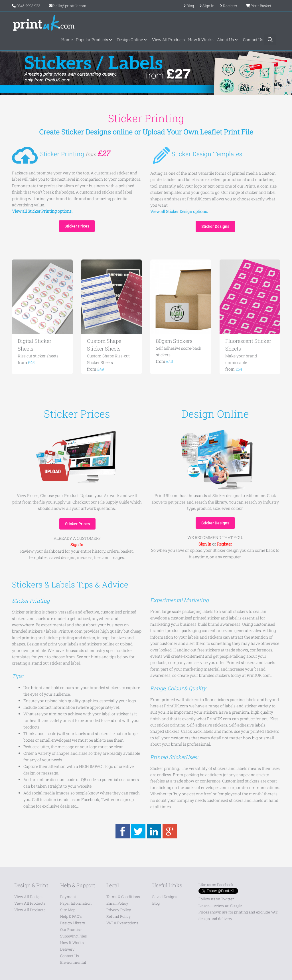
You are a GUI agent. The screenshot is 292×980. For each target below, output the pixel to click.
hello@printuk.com (68, 6)
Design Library (73, 923)
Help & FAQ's (71, 916)
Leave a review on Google (220, 905)
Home (67, 40)
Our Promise (71, 929)
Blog (156, 903)
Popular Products (95, 40)
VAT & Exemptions (122, 923)
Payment (68, 897)
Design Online (133, 40)
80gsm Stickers (174, 341)
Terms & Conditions (123, 897)
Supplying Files (73, 936)
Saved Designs (165, 897)
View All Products (168, 40)
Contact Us (253, 40)
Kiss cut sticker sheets (38, 356)
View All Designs (29, 897)
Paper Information (76, 903)
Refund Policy (119, 916)
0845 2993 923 (28, 6)
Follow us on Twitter (216, 899)
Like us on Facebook (216, 885)
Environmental (73, 962)
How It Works (201, 40)
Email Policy (117, 903)
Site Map (68, 910)
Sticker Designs (215, 226)
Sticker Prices (77, 226)
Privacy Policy (119, 910)
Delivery (67, 949)
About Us (228, 40)
